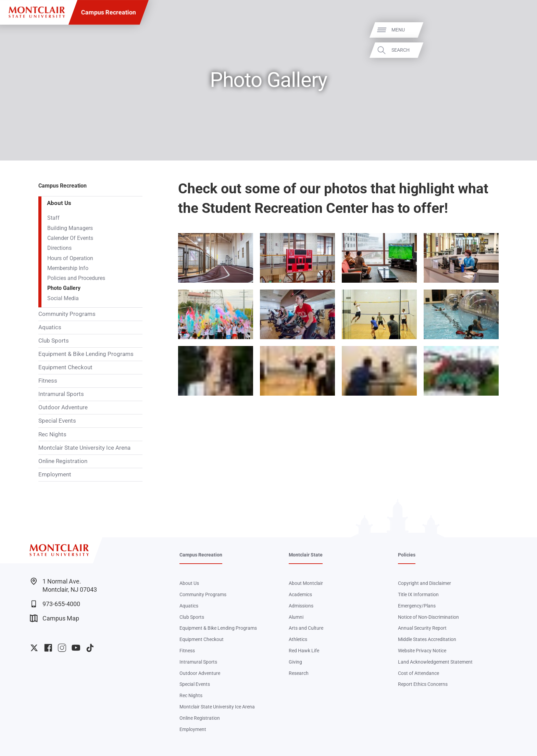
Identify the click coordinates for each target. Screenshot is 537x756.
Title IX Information (418, 594)
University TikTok (90, 648)
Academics (300, 594)
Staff (53, 218)
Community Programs (67, 314)
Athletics (298, 639)
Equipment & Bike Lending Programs (86, 354)
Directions (59, 248)
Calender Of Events (70, 238)
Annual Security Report (422, 628)
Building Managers (70, 228)
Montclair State (306, 555)
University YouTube (76, 648)
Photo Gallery (64, 288)
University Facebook (48, 648)
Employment (55, 474)
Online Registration (63, 461)
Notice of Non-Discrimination (428, 617)
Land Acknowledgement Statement (435, 662)
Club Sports (54, 341)
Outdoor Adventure (63, 407)
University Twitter (34, 648)
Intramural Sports (61, 394)
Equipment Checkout (65, 367)
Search (520, 50)
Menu (518, 30)
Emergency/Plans (417, 606)
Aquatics (50, 327)
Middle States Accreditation (427, 639)
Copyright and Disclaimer (424, 583)
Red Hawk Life (304, 651)
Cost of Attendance (419, 673)
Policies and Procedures (76, 278)
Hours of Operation (70, 258)
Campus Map (54, 618)
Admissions (301, 606)
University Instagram (62, 648)
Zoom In (237, 240)
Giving (295, 662)
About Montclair (306, 583)
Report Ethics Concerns (423, 684)
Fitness (48, 381)
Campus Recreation (109, 12)
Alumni (296, 617)
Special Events (57, 421)
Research (299, 673)
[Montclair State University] (37, 12)
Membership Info (68, 268)
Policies (407, 555)
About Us (59, 203)
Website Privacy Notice (422, 651)
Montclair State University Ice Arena (84, 448)
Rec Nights (52, 434)
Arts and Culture (306, 628)
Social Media (63, 298)
